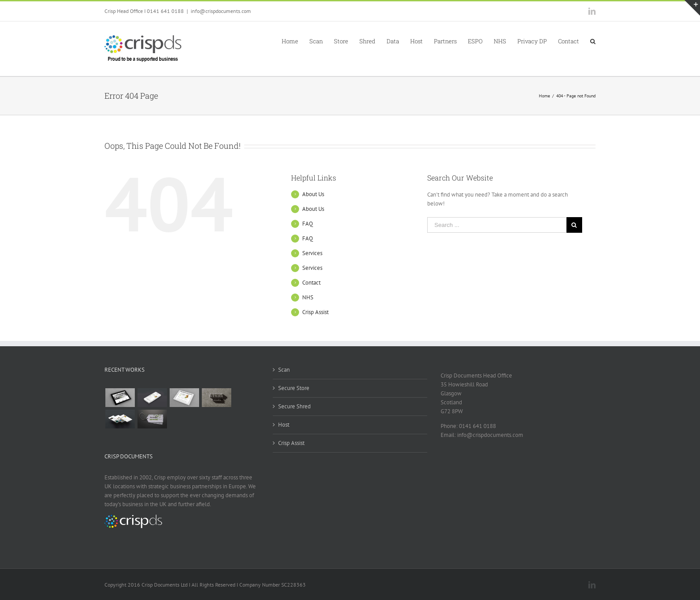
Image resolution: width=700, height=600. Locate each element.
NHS (308, 297)
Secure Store (294, 388)
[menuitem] (296, 41)
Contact (311, 283)
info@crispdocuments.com (221, 11)
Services (312, 253)
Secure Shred (294, 406)
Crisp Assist (315, 312)
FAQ (308, 224)
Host (284, 425)
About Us (313, 194)
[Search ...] (497, 225)
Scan (284, 370)
